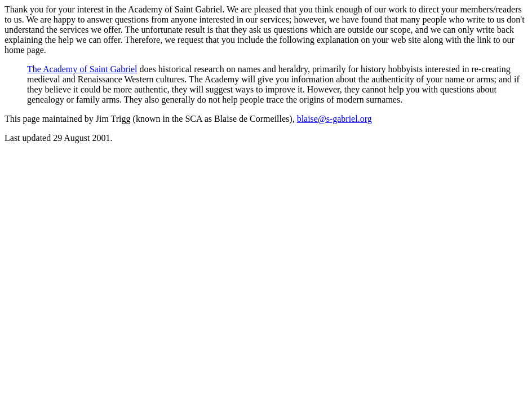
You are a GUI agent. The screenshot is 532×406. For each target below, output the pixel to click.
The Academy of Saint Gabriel (82, 69)
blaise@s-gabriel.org (334, 119)
